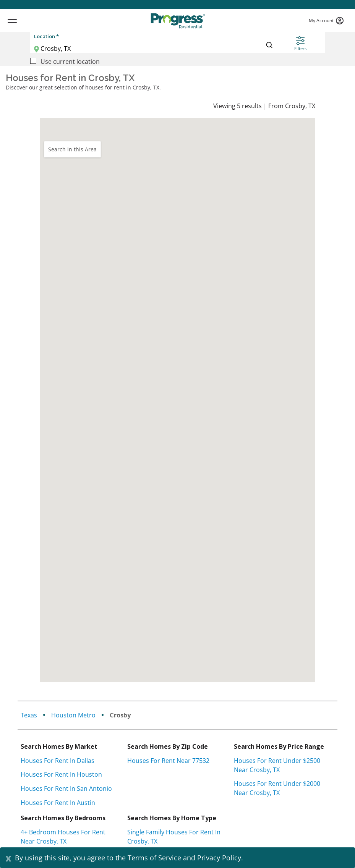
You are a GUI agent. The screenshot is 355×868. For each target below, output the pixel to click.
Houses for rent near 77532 (168, 761)
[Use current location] (33, 61)
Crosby (120, 715)
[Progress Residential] (178, 21)
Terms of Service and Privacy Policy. (185, 858)
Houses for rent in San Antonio (66, 789)
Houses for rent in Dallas (58, 761)
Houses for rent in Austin (58, 803)
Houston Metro (73, 715)
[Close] (8, 858)
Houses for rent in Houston (61, 774)
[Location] (136, 49)
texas (29, 715)
